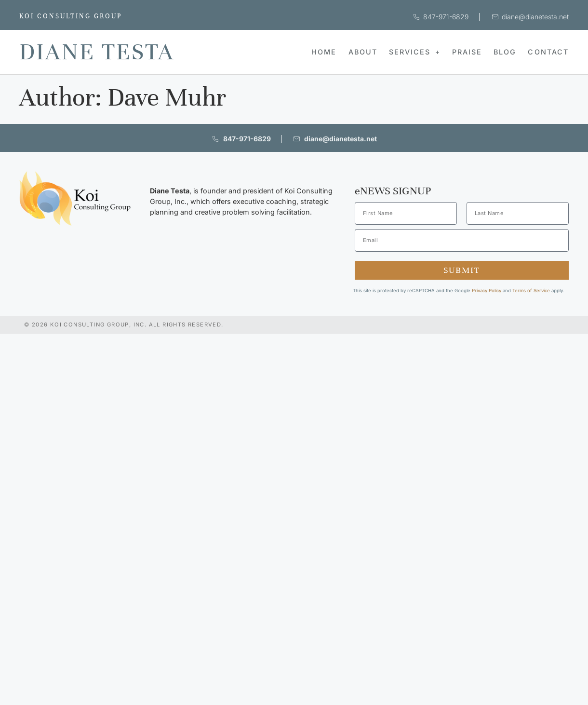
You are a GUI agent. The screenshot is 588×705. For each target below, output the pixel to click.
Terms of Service (531, 291)
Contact (548, 52)
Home (324, 52)
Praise (467, 52)
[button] (415, 52)
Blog (505, 52)
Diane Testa (97, 52)
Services (415, 52)
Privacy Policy (487, 291)
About (363, 52)
